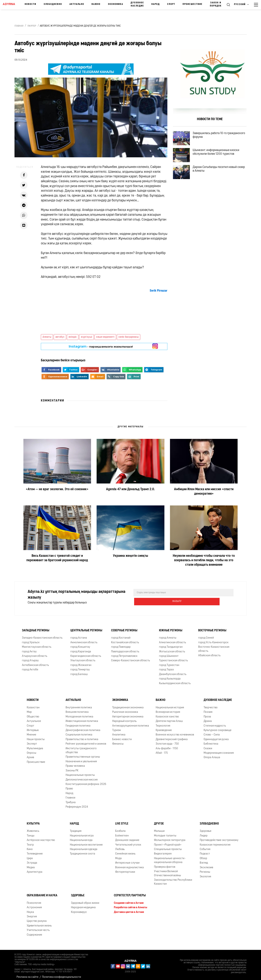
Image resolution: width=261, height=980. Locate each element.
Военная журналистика (129, 865)
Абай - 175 (162, 750)
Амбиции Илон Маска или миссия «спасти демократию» (204, 492)
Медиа (31, 865)
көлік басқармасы (129, 337)
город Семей (206, 635)
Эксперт (32, 741)
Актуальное (34, 718)
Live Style (122, 821)
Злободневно (53, 4)
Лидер (204, 833)
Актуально (77, 4)
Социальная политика (79, 732)
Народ (156, 4)
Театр (30, 842)
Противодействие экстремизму (219, 837)
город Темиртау (80, 667)
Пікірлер (32, 26)
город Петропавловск (124, 653)
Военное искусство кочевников (175, 732)
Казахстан (33, 705)
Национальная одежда (84, 846)
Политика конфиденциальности (61, 974)
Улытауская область (83, 658)
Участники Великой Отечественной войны (167, 870)
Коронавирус (79, 909)
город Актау (29, 649)
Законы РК (72, 768)
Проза (207, 714)
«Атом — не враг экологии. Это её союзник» (57, 489)
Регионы (205, 869)
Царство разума (37, 918)
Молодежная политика (79, 714)
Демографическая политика (83, 727)
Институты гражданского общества (81, 748)
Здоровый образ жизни (85, 900)
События (205, 846)
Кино (30, 846)
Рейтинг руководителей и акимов (86, 741)
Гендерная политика (78, 723)
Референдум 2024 (77, 804)
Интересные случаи (127, 860)
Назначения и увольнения (81, 759)
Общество (33, 714)
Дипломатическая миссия (82, 777)
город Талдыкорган (171, 644)
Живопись (33, 828)
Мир (29, 709)
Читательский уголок (128, 842)
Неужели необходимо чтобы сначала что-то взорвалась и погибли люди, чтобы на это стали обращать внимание (204, 560)
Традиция (76, 828)
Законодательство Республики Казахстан (173, 879)
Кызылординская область (175, 681)
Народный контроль (124, 718)
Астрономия (34, 905)
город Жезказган (81, 662)
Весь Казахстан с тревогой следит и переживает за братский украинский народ (57, 558)
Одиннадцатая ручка (216, 736)
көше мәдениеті (105, 337)
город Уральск (31, 640)
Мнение (31, 732)
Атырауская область (35, 653)
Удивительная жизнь (39, 923)
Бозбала (120, 828)
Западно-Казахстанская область (42, 635)
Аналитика (119, 732)
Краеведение (164, 727)
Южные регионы (171, 628)
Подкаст (205, 851)
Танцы (31, 833)
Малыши (159, 828)
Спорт (171, 4)
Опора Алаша (212, 755)
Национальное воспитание (86, 842)
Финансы (118, 741)
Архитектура (35, 869)
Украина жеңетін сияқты (130, 556)
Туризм (117, 727)
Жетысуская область (172, 649)
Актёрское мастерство (41, 837)
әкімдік (73, 337)
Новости (30, 4)
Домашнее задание (127, 837)
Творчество (211, 705)
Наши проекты (36, 736)
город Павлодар (121, 644)
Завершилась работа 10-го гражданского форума (214, 137)
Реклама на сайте (27, 974)
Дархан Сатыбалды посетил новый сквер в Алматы (219, 179)
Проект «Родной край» (168, 842)
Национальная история (170, 705)
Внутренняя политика (79, 705)
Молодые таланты (165, 833)
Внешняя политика (77, 709)
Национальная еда (81, 837)
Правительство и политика (82, 736)
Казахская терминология (215, 842)
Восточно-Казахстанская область (214, 646)
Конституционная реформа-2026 (86, 781)
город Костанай (121, 635)
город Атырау (30, 658)
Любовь (120, 846)
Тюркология (163, 723)
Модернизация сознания (219, 750)
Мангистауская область (37, 644)
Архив (30, 755)
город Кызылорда (170, 676)
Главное (70, 795)
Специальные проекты (168, 846)
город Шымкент (169, 653)
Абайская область (209, 653)
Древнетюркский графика (172, 736)
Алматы (47, 337)
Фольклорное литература (170, 837)
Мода (118, 856)
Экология (205, 874)
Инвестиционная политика (82, 718)
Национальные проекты (80, 772)
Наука (30, 909)
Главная (19, 26)
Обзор (203, 856)
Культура (33, 821)
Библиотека (211, 741)
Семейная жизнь (125, 851)
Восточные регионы (212, 628)
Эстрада (32, 860)
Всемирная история (168, 709)
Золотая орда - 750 (167, 741)
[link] (159, 291)
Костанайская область (125, 640)
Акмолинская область (84, 640)
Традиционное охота (82, 851)
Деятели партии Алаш (169, 718)
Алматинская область (172, 640)
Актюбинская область (35, 662)
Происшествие (193, 4)
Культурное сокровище (218, 727)
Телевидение (35, 851)
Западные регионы (36, 628)
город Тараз (166, 667)
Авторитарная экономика (128, 714)
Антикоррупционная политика (131, 723)
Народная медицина (83, 905)
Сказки (208, 746)
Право (69, 786)
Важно (96, 4)
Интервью (33, 727)
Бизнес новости (122, 736)
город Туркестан (169, 662)
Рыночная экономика (125, 709)
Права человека (75, 763)
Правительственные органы (83, 754)
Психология (34, 900)
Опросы (31, 750)
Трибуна (71, 800)
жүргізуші (86, 337)
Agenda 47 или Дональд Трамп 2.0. (130, 489)
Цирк (30, 856)
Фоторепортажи (125, 869)
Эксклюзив (206, 865)
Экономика (116, 4)
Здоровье (206, 828)
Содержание (34, 932)
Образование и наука (42, 893)
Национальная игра (82, 833)
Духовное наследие (137, 4)
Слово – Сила (212, 732)
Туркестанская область (173, 658)
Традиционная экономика (128, 705)
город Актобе (30, 667)
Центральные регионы (86, 628)
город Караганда (81, 649)
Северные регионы (124, 628)
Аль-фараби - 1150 (167, 746)
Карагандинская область (86, 653)
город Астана (79, 635)
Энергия (32, 914)
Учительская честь (38, 927)
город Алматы (168, 635)
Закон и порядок (216, 4)
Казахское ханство (167, 714)
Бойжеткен (122, 833)
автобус (60, 337)
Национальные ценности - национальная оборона (170, 857)
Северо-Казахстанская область (130, 658)
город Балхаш (79, 671)
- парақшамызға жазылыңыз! (101, 346)
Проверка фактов (165, 864)
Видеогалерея (163, 851)
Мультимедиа (35, 746)
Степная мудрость (215, 723)
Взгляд (204, 860)
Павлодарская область (125, 649)
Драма (208, 718)
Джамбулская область (173, 671)
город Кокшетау (80, 644)
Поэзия (208, 709)
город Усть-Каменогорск (213, 640)
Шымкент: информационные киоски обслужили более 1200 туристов (220, 158)
